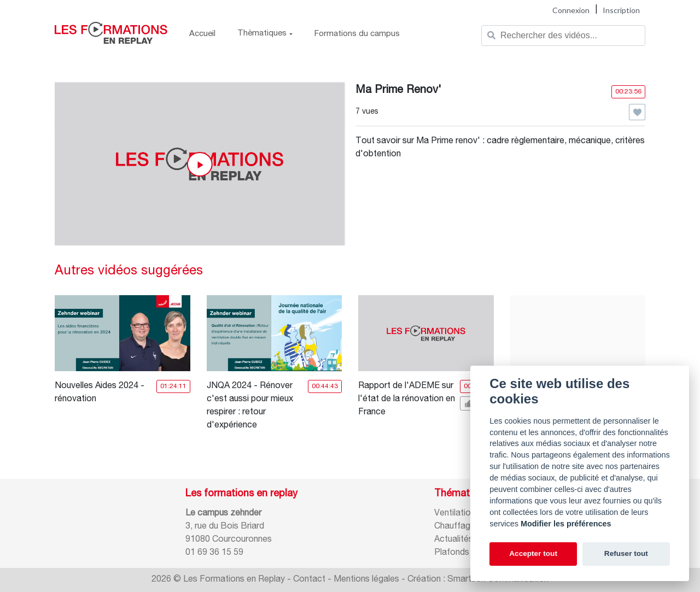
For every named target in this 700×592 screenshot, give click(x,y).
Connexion (571, 10)
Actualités (454, 540)
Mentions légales (366, 580)
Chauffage (455, 527)
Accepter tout (533, 553)
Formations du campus (357, 34)
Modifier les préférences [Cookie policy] (566, 524)
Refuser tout (626, 553)
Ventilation (455, 514)
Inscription (621, 10)
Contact (309, 580)
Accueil (202, 34)
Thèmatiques (265, 34)
